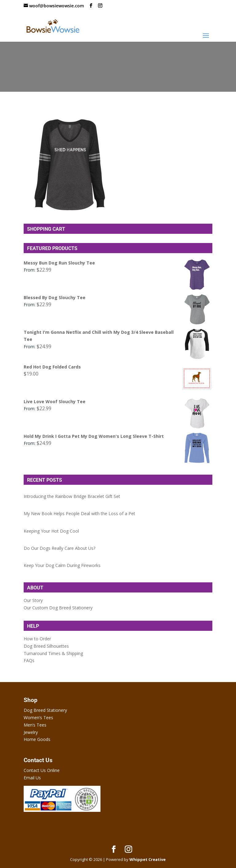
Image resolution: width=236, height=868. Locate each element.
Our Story (33, 600)
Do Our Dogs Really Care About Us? (59, 548)
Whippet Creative (147, 859)
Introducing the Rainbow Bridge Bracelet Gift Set (72, 496)
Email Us (32, 778)
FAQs (29, 660)
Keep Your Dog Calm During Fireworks (62, 565)
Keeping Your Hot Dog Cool (51, 531)
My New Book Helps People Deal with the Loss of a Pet (79, 513)
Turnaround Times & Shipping (53, 653)
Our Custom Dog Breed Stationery (58, 608)
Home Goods (37, 739)
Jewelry (31, 732)
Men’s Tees (35, 725)
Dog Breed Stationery (45, 710)
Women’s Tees (38, 718)
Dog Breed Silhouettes (46, 646)
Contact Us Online (42, 770)
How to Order (37, 639)
